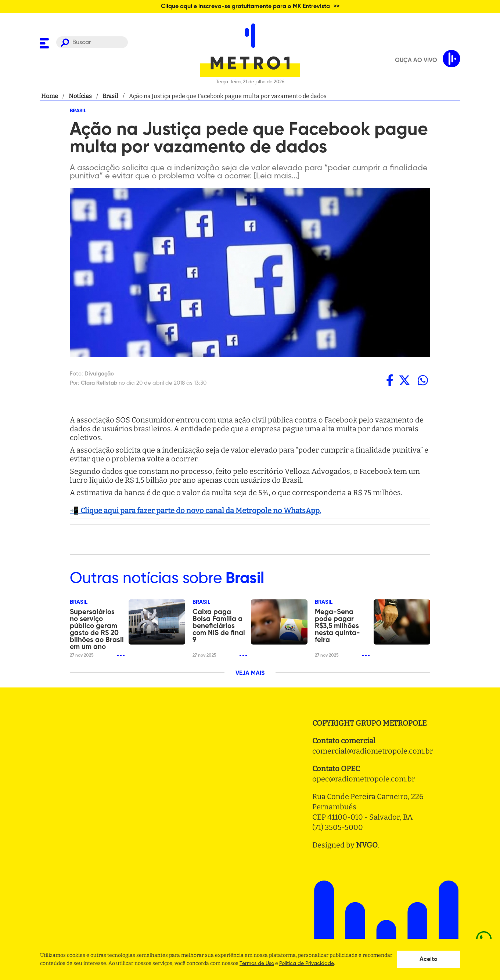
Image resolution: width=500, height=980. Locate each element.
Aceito (429, 959)
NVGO (367, 845)
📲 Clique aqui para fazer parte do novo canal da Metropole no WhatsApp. (195, 511)
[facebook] (390, 380)
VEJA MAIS (250, 674)
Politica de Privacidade (307, 963)
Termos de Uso (257, 963)
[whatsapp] (423, 380)
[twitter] (404, 380)
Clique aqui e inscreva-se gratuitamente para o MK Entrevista (245, 7)
